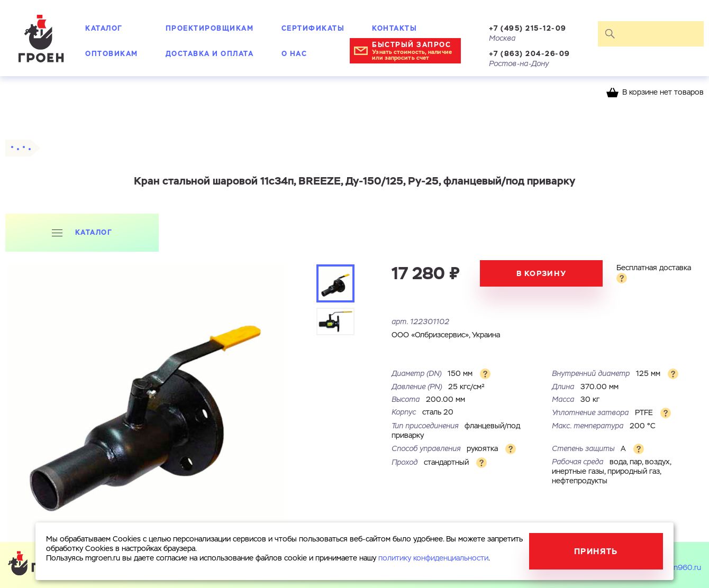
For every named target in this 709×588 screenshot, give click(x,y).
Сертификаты (313, 28)
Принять (596, 551)
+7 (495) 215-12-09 (528, 28)
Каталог (104, 28)
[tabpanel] (145, 403)
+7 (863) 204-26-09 (530, 54)
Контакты (394, 28)
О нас (294, 54)
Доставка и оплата (210, 54)
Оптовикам (112, 54)
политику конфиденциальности (433, 558)
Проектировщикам (210, 28)
